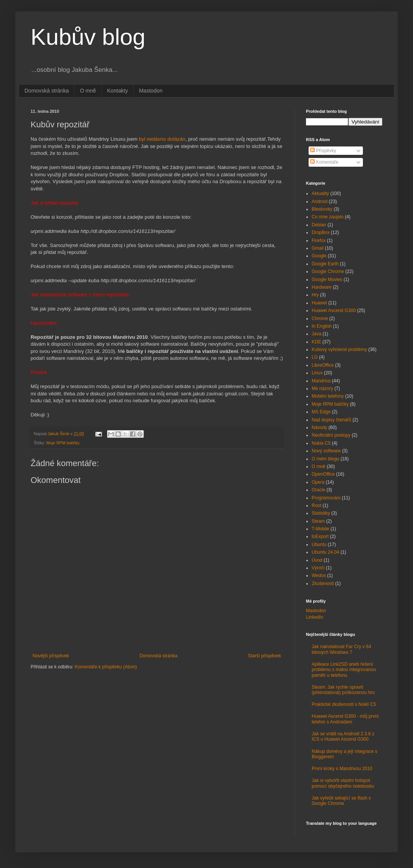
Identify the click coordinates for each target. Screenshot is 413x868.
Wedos (319, 575)
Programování (326, 498)
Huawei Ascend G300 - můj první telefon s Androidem (345, 719)
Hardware (322, 287)
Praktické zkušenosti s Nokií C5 (344, 704)
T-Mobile (320, 529)
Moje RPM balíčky (63, 443)
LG (315, 357)
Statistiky (321, 513)
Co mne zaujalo (328, 217)
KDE (316, 342)
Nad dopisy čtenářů (331, 420)
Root (316, 506)
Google (319, 256)
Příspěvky (323, 151)
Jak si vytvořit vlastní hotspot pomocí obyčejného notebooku (343, 783)
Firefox (319, 241)
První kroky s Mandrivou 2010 (342, 769)
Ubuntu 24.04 (325, 552)
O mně (88, 91)
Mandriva (321, 381)
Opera (318, 482)
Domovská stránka (47, 91)
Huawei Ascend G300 (334, 310)
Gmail (318, 248)
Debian (319, 225)
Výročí (318, 568)
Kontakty (117, 91)
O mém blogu (325, 459)
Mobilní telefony (328, 396)
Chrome (320, 319)
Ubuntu (319, 545)
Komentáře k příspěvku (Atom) (106, 667)
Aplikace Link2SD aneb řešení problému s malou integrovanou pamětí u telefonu (344, 670)
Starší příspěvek (264, 656)
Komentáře (324, 162)
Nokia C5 (321, 443)
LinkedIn (315, 617)
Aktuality (320, 193)
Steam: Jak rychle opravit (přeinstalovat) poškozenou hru (343, 690)
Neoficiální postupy (331, 435)
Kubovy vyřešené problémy (339, 349)
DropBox (321, 232)
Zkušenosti (323, 584)
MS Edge (321, 412)
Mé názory (322, 388)
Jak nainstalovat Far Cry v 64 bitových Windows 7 (341, 649)
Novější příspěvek (51, 656)
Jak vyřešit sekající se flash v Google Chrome (341, 801)
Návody (320, 427)
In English (322, 326)
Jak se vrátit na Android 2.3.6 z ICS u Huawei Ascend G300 (343, 736)
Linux (317, 373)
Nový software (326, 451)
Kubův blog (88, 37)
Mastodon (150, 91)
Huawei (319, 303)
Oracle (318, 490)
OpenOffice (323, 474)
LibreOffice (323, 365)
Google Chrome (328, 271)
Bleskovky (322, 209)
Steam (318, 521)
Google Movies (327, 280)
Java (316, 334)
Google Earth (325, 264)
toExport (320, 536)
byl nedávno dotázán (162, 139)
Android (320, 202)
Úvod (317, 560)
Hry (315, 295)
